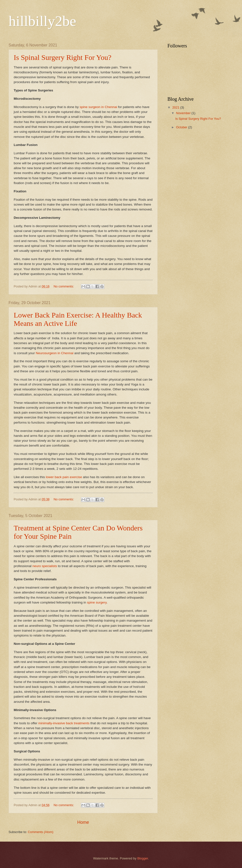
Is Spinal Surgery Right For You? (63, 57)
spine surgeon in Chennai (98, 107)
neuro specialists (45, 566)
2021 (176, 107)
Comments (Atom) (41, 832)
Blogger (143, 858)
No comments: (64, 286)
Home (83, 822)
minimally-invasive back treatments (64, 723)
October (182, 127)
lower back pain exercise (64, 477)
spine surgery (97, 602)
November (184, 113)
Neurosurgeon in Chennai (55, 353)
